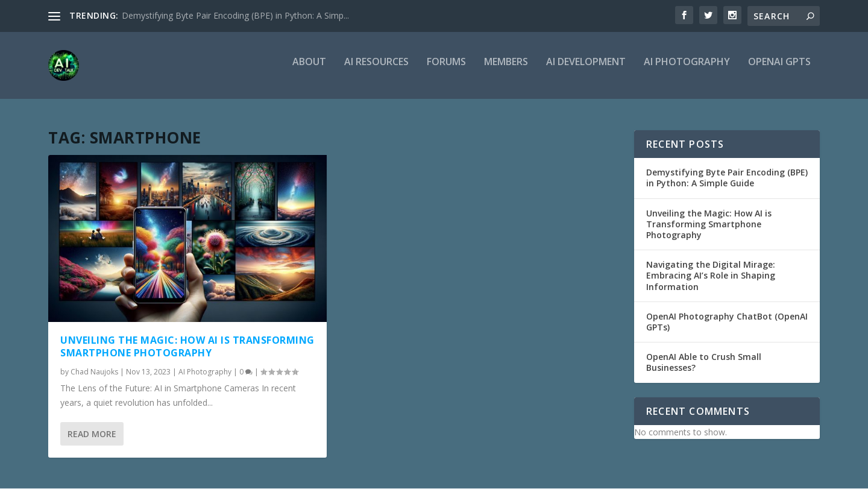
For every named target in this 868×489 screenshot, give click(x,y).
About (309, 70)
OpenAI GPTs (779, 70)
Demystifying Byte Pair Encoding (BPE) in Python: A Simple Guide (727, 178)
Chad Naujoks (94, 372)
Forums (446, 70)
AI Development (586, 70)
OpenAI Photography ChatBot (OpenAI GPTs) (727, 322)
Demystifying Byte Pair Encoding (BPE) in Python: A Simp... (235, 15)
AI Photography (687, 70)
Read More (92, 434)
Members (506, 70)
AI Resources (376, 70)
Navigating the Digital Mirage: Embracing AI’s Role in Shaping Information (711, 276)
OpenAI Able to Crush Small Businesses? (704, 363)
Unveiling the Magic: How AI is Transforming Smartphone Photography (187, 347)
